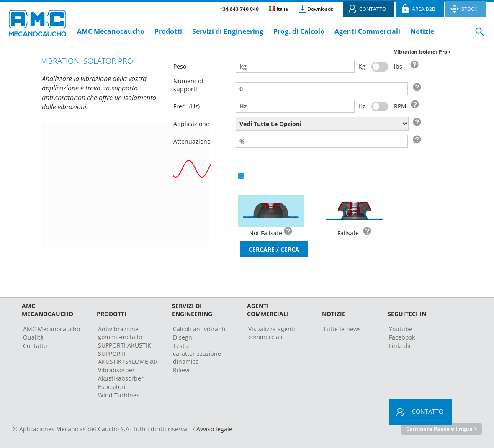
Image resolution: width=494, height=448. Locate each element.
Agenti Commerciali (367, 31)
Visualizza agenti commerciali (272, 333)
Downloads (320, 9)
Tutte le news (342, 329)
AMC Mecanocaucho (111, 31)
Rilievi (181, 370)
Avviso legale (214, 429)
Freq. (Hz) (187, 106)
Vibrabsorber (116, 370)
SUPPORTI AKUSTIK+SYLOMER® (127, 358)
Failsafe (348, 233)
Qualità (33, 337)
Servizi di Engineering (228, 31)
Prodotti (168, 31)
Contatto (35, 346)
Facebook (402, 337)
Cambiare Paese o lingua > (441, 429)
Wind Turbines (119, 395)
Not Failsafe (266, 233)
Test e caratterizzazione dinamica (197, 354)
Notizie (422, 31)
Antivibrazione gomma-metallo (120, 333)
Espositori (112, 387)
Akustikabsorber (121, 378)
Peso (180, 66)
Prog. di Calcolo (299, 31)
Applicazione (191, 124)
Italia (278, 9)
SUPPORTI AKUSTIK (125, 345)
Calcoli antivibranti (199, 329)
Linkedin (401, 346)
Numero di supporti (188, 85)
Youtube (401, 329)
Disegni (183, 337)
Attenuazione (192, 141)
